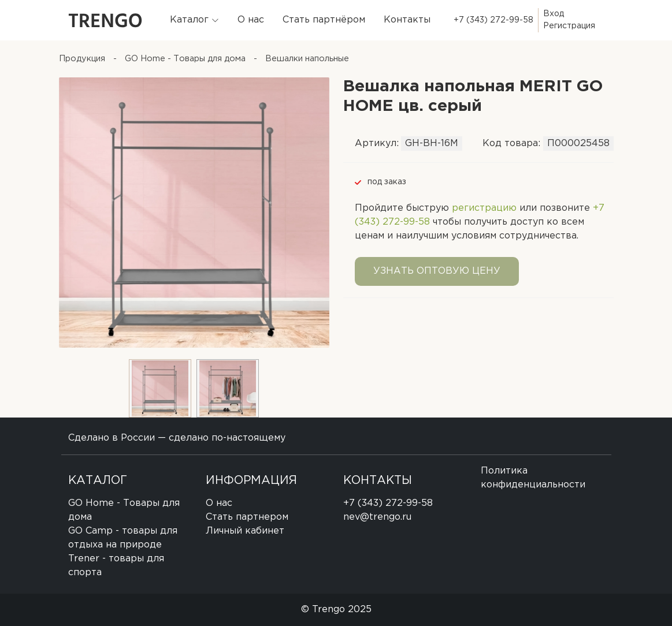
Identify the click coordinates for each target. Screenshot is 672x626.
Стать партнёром (324, 20)
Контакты (407, 20)
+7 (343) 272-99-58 (493, 20)
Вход (554, 14)
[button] (194, 20)
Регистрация (569, 26)
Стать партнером (247, 517)
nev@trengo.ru (377, 517)
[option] (194, 213)
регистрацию (484, 208)
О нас (251, 20)
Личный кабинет (245, 531)
